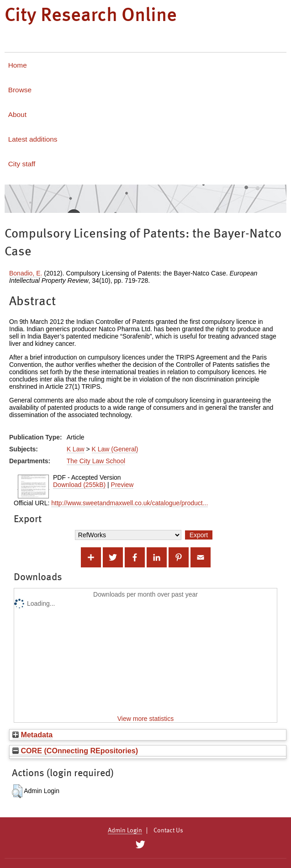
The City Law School (96, 461)
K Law (76, 449)
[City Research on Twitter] (140, 845)
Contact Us (168, 831)
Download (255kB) (79, 485)
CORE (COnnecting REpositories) (75, 751)
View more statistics (145, 719)
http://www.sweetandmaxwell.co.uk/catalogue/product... (130, 503)
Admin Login (125, 831)
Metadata (32, 735)
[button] (17, 791)
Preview (122, 485)
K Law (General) (115, 449)
